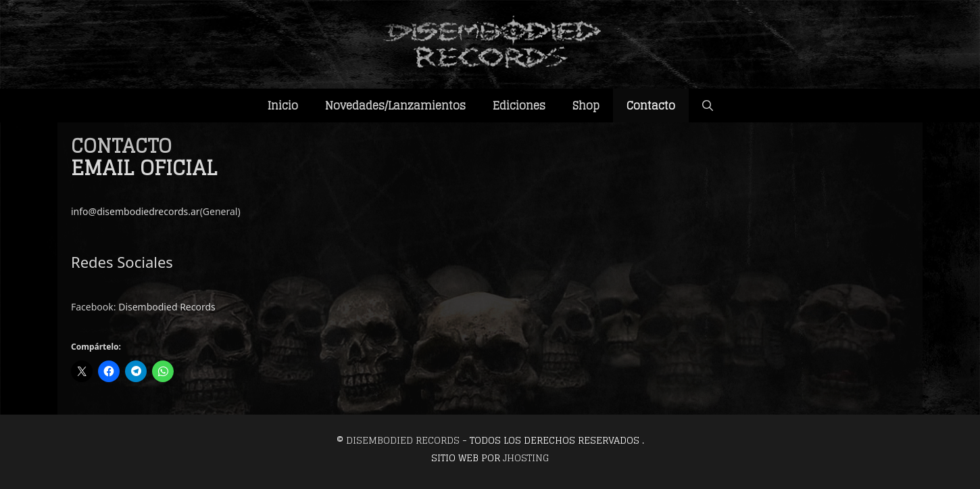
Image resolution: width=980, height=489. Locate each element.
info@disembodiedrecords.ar (136, 211)
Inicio (283, 106)
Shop (586, 106)
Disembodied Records (167, 307)
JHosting (526, 458)
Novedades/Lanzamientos (395, 106)
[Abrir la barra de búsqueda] (708, 106)
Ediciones (519, 106)
